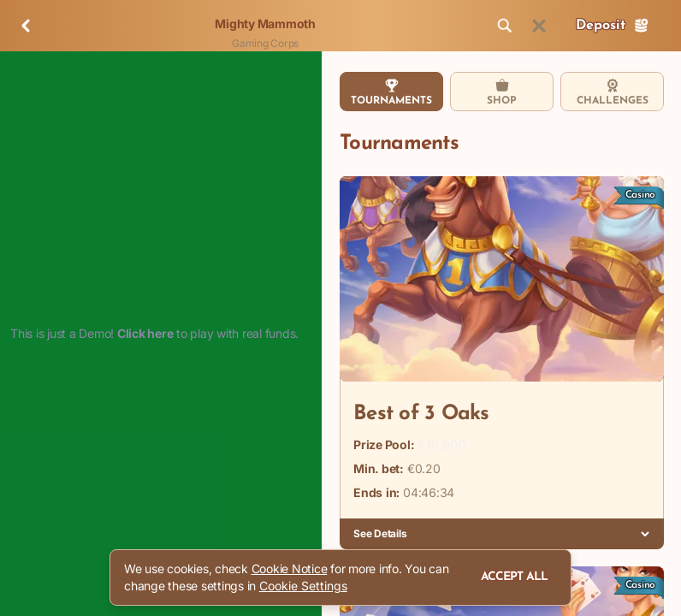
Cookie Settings (303, 586)
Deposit (613, 26)
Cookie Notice (290, 569)
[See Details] (645, 534)
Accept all (514, 577)
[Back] (26, 26)
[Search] (505, 26)
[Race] (539, 26)
